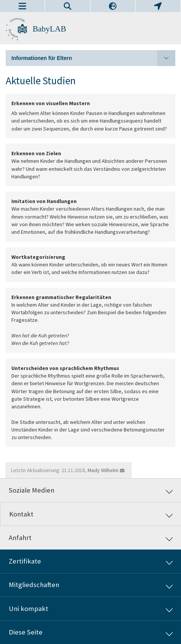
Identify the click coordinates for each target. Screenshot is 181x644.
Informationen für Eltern (93, 58)
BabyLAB (49, 29)
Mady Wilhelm (103, 470)
